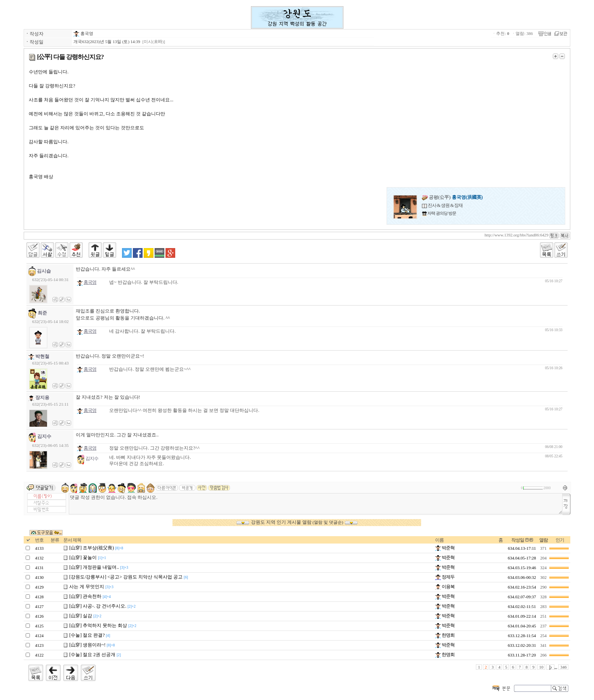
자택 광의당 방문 (442, 213)
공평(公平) (452, 197)
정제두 (445, 577)
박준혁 (445, 548)
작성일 (518, 540)
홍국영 (83, 33)
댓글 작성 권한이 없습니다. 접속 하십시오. (316, 504)
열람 (543, 540)
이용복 (445, 587)
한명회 (445, 635)
